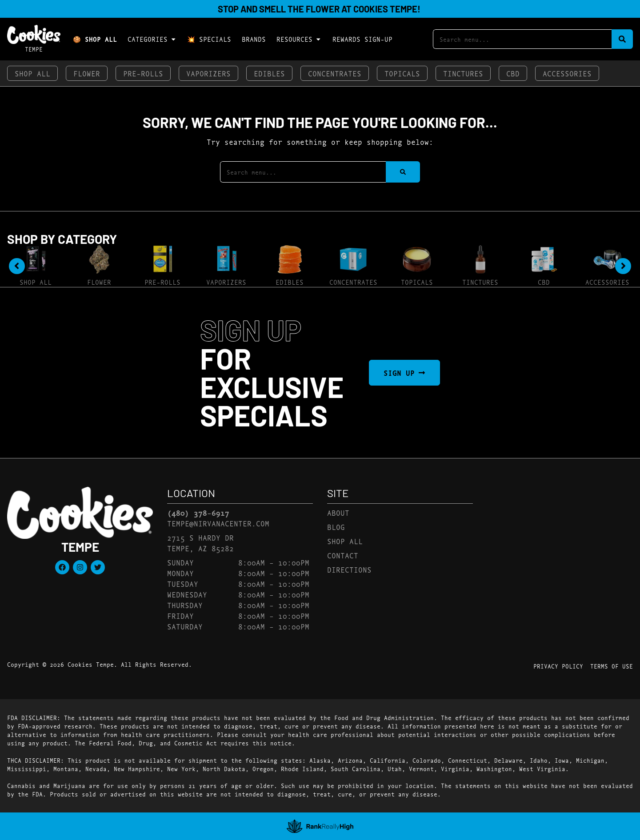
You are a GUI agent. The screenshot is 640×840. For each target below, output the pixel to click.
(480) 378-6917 (198, 513)
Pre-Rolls (143, 73)
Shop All (32, 73)
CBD (513, 73)
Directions (349, 569)
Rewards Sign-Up (362, 39)
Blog (336, 527)
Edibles (269, 73)
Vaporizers (208, 73)
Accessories (567, 73)
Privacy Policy (558, 666)
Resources (299, 39)
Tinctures (463, 73)
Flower (87, 73)
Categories (152, 39)
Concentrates (335, 73)
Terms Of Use (612, 666)
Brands (254, 39)
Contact (343, 555)
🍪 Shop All (95, 39)
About (338, 512)
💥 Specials (209, 39)
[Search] (622, 39)
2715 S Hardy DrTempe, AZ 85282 (200, 543)
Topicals (402, 73)
